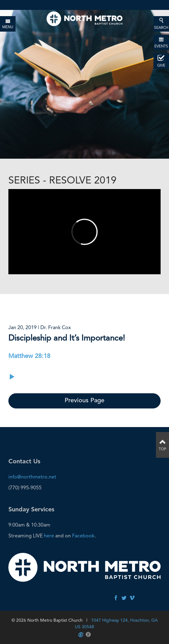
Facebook (83, 536)
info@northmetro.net (32, 477)
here (49, 536)
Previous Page (84, 401)
